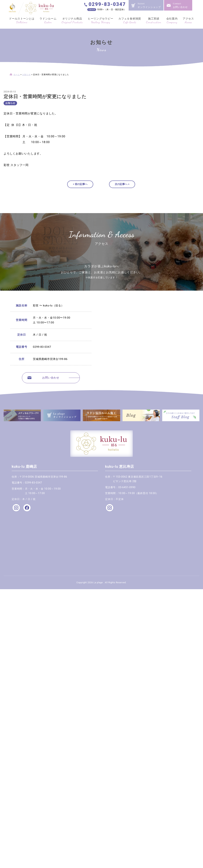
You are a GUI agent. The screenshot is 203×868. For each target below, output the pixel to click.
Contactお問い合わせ (180, 5)
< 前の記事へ (80, 184)
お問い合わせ (51, 378)
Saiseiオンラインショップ (149, 5)
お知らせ (10, 103)
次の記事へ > (122, 184)
